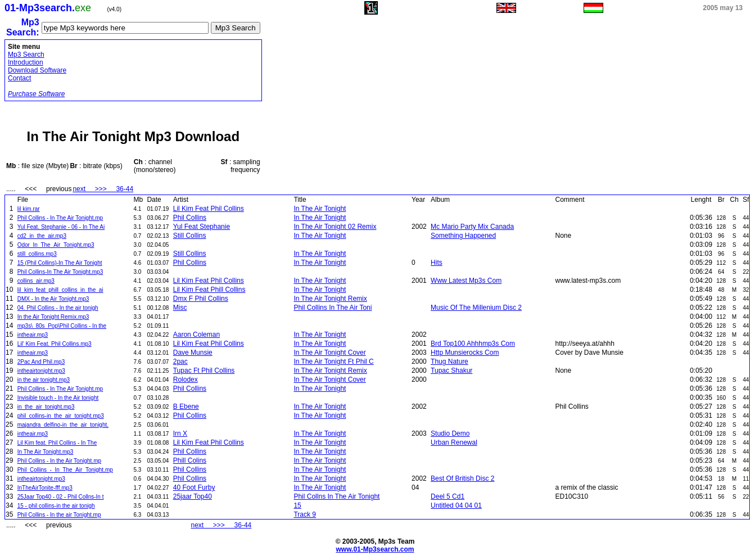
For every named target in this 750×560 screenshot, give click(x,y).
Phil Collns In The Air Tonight (336, 496)
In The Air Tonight (320, 209)
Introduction (26, 62)
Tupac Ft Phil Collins (204, 371)
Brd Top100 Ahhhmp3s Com (473, 344)
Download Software (37, 70)
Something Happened (463, 236)
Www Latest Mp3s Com (466, 281)
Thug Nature (449, 362)
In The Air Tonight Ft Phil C (333, 362)
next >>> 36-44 (103, 189)
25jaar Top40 (193, 496)
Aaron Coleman (196, 335)
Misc (180, 308)
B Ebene (186, 407)
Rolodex (186, 380)
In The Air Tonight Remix (330, 299)
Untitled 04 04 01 (456, 505)
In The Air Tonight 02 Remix (335, 227)
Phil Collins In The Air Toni (333, 308)
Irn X (180, 433)
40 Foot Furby (194, 487)
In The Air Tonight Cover (329, 353)
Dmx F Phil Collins (201, 299)
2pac (180, 362)
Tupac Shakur (451, 371)
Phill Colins (190, 460)
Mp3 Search (26, 55)
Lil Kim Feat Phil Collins (209, 209)
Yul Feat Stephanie (202, 227)
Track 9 (305, 514)
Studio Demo (450, 433)
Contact (19, 78)
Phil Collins (190, 218)
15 (297, 505)
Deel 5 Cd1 (448, 496)
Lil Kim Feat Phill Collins (209, 290)
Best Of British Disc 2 (462, 478)
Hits (437, 263)
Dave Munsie (193, 353)
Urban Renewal (454, 442)
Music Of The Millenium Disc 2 (476, 308)
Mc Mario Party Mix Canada (472, 227)
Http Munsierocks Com (465, 353)
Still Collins (190, 236)
